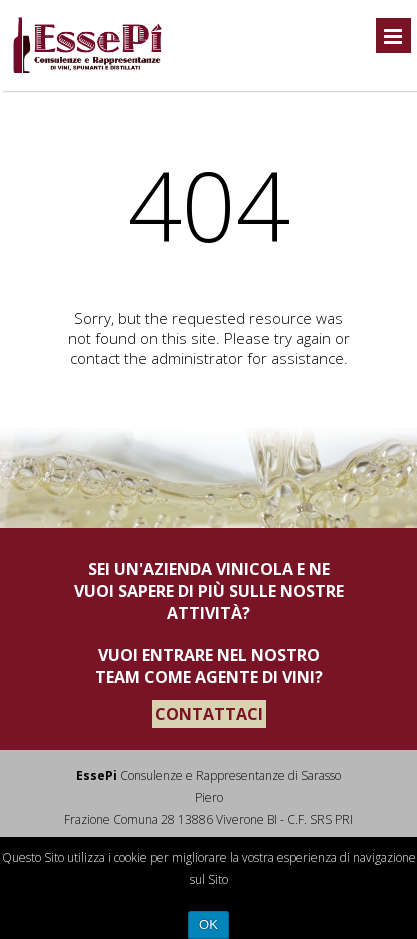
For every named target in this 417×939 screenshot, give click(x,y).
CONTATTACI (209, 714)
